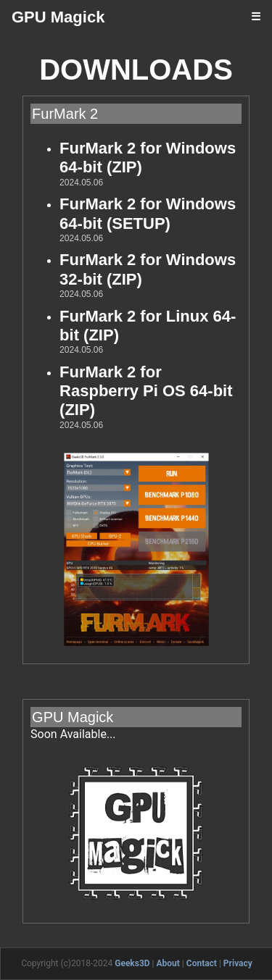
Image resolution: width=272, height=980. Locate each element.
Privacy (238, 963)
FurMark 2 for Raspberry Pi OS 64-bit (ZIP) (146, 391)
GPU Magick (58, 17)
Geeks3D (132, 963)
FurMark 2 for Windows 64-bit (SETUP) (148, 213)
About (168, 963)
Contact (202, 963)
